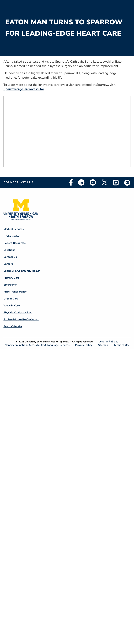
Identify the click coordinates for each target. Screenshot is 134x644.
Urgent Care (11, 299)
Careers (8, 264)
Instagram (116, 182)
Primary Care (11, 278)
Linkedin (81, 182)
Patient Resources (14, 243)
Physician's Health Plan (18, 313)
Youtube (93, 182)
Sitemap (103, 345)
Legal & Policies (108, 342)
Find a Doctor (12, 236)
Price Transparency (15, 292)
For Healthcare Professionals (21, 319)
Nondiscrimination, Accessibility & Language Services (37, 345)
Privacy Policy (84, 345)
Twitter (104, 182)
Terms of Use (122, 345)
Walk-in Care (12, 306)
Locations (9, 250)
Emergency (10, 285)
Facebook (71, 182)
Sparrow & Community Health (22, 271)
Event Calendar (13, 326)
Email (127, 183)
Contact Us (10, 257)
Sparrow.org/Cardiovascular (24, 89)
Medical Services (14, 229)
